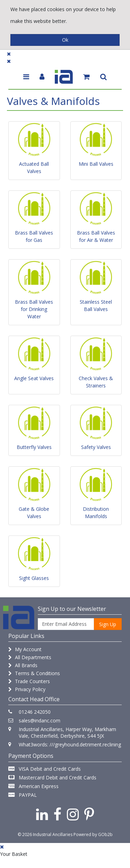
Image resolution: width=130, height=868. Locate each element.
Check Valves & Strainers (96, 382)
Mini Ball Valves (96, 164)
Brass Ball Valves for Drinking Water (34, 309)
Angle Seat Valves (34, 378)
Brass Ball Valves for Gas (34, 236)
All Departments (30, 657)
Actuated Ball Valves (34, 167)
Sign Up (108, 624)
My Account (25, 649)
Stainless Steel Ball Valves (96, 305)
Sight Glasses (34, 578)
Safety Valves (96, 447)
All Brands (23, 665)
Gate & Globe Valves (34, 513)
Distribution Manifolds (96, 513)
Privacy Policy (27, 689)
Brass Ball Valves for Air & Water (96, 236)
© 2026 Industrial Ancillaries (45, 834)
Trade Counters (29, 681)
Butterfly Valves (34, 447)
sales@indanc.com (40, 720)
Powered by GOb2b (93, 834)
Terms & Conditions (34, 673)
